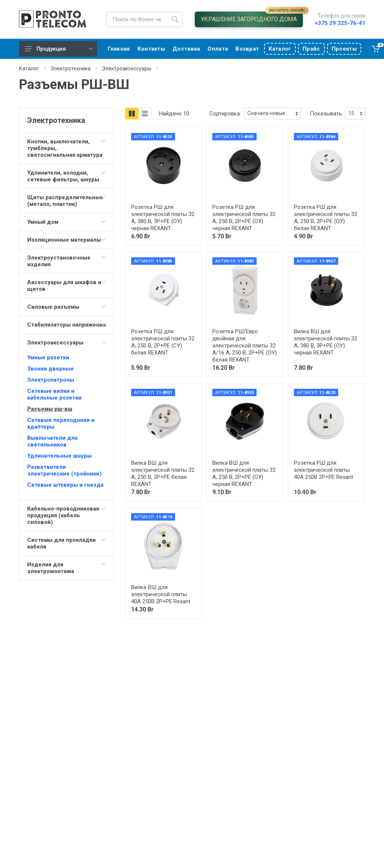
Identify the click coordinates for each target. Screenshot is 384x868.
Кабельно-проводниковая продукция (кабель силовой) (63, 515)
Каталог (29, 69)
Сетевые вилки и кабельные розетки (54, 394)
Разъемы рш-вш (50, 409)
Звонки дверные (50, 369)
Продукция (59, 49)
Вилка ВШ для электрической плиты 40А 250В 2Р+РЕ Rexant (161, 594)
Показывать (326, 114)
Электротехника (70, 69)
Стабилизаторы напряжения (66, 325)
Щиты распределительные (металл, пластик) (65, 201)
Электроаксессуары (126, 69)
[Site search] (137, 19)
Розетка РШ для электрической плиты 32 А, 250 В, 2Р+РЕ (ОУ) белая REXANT (326, 218)
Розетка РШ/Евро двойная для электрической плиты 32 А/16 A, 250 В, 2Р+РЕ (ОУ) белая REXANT (245, 346)
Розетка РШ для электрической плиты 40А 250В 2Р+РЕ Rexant (323, 470)
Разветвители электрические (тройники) (64, 470)
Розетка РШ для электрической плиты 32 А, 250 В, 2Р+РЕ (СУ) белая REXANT (163, 342)
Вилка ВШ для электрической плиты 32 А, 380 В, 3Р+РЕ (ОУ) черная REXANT (326, 342)
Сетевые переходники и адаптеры (61, 423)
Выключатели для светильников (52, 441)
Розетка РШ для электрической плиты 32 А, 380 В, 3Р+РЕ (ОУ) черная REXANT (163, 218)
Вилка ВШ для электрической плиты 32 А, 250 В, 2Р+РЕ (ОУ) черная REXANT (244, 473)
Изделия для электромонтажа (51, 568)
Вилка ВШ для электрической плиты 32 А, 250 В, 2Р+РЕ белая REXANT (163, 473)
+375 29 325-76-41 (340, 23)
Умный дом (43, 222)
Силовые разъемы (53, 307)
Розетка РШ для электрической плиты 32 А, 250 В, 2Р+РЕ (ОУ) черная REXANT (244, 218)
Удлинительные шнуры (59, 456)
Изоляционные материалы (64, 240)
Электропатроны (51, 380)
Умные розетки (48, 357)
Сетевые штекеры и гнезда (65, 485)
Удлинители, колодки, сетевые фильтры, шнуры (63, 176)
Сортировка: (225, 114)
